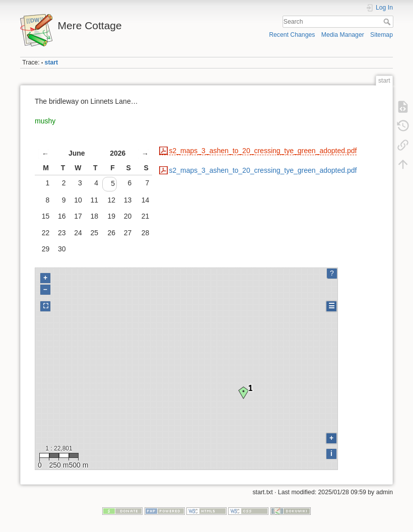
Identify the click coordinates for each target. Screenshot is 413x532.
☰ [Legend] (332, 306)
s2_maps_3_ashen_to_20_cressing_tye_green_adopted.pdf (263, 151)
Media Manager (343, 35)
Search (388, 22)
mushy (45, 121)
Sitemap (382, 35)
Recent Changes (292, 35)
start (52, 62)
